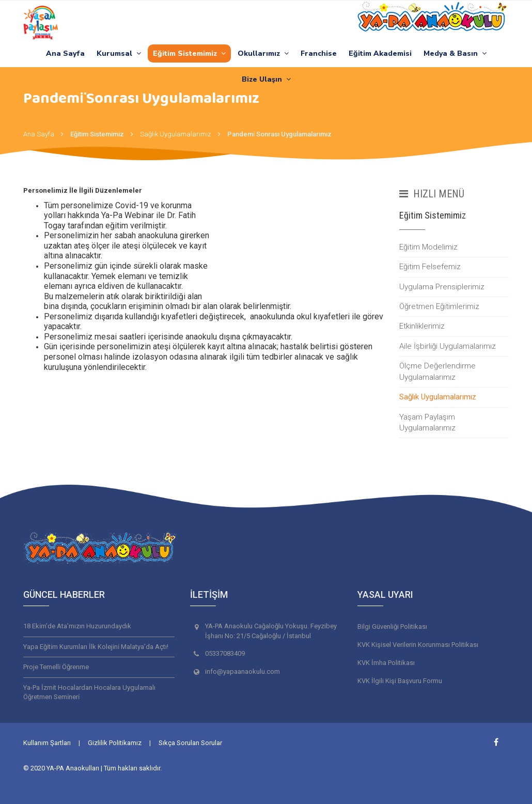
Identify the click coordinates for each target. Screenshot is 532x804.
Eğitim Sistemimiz (189, 53)
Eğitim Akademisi (380, 53)
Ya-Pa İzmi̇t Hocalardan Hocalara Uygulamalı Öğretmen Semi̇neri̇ (89, 692)
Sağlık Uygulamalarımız (176, 134)
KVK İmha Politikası (386, 663)
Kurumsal (119, 53)
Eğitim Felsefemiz (430, 267)
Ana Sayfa (65, 53)
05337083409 (225, 653)
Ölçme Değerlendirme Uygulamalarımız (437, 371)
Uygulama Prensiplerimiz (442, 287)
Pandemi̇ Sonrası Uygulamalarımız (279, 134)
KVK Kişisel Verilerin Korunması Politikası (418, 645)
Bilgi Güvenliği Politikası (392, 627)
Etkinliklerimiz (422, 326)
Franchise (319, 53)
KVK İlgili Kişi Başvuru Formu (400, 681)
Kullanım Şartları (47, 743)
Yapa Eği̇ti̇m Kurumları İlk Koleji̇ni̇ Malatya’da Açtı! (96, 647)
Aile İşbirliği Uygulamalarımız (448, 346)
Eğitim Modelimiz (428, 247)
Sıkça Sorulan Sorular (190, 743)
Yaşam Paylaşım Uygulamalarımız (427, 422)
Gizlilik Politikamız (115, 743)
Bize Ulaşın (266, 79)
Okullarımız (263, 53)
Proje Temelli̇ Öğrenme (56, 667)
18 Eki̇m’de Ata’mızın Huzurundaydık (77, 626)
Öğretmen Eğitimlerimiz (439, 306)
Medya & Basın (455, 53)
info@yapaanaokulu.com (242, 671)
